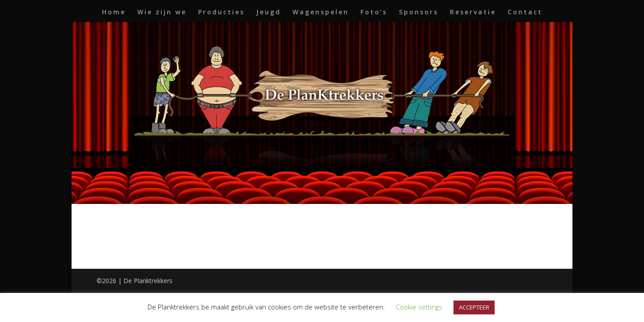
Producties (221, 13)
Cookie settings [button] (419, 307)
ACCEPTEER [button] (474, 307)
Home (114, 13)
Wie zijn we (162, 13)
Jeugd (269, 13)
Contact (525, 13)
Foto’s (374, 13)
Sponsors (419, 13)
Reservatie (473, 13)
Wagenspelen (321, 13)
